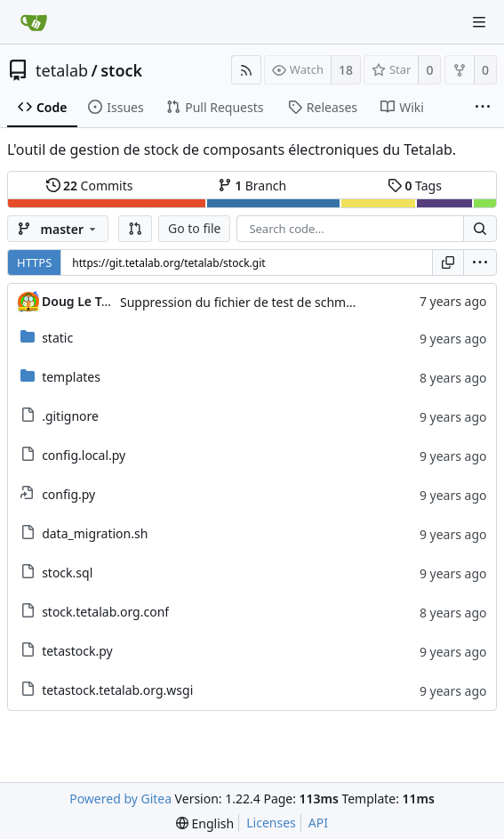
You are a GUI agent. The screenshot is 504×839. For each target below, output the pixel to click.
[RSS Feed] (246, 70)
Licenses (271, 823)
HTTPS (34, 262)
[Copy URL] (448, 262)
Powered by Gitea (120, 799)
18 (346, 70)
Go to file (194, 228)
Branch (252, 186)
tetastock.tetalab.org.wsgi (117, 690)
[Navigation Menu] (479, 22)
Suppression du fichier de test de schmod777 (251, 302)
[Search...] (480, 229)
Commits (90, 186)
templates (71, 377)
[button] (135, 229)
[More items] (483, 108)
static (57, 338)
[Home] (34, 22)
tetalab (62, 70)
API (318, 823)
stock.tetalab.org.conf (105, 612)
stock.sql (67, 573)
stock (121, 70)
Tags (415, 186)
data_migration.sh (95, 533)
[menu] (480, 262)
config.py (68, 494)
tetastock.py (77, 651)
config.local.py (84, 455)
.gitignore (70, 416)
